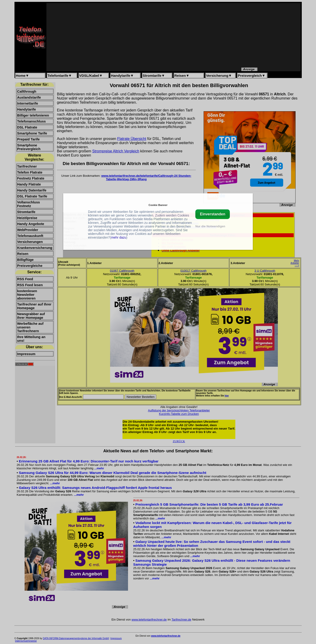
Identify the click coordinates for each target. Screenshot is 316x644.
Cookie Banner (158, 205)
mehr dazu (119, 237)
